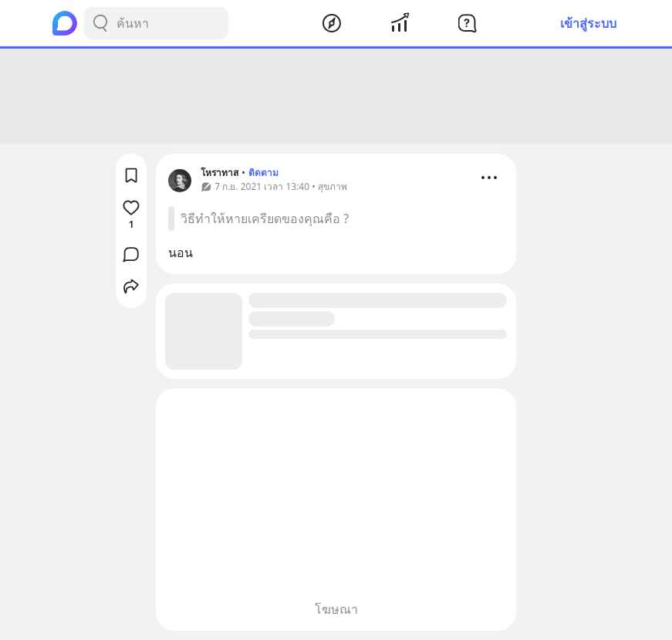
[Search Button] (100, 23)
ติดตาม (263, 173)
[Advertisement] (336, 97)
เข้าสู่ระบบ (588, 23)
